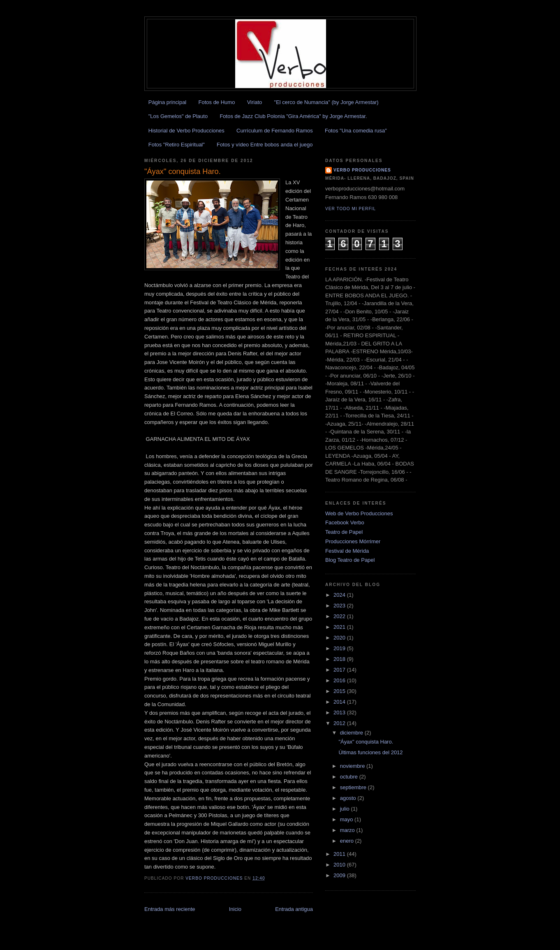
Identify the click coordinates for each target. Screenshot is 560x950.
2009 (340, 875)
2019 (340, 648)
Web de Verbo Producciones (359, 513)
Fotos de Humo (217, 102)
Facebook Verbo (345, 522)
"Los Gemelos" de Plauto (178, 116)
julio (346, 809)
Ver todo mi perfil (351, 209)
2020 (340, 638)
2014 (340, 702)
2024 (340, 595)
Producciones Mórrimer (353, 541)
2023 (340, 606)
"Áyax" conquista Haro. (366, 742)
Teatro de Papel (344, 532)
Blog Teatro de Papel (350, 560)
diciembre (352, 733)
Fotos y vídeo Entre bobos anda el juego (265, 145)
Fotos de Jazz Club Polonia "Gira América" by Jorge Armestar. (293, 116)
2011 (340, 854)
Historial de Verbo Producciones (186, 131)
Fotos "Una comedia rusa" (356, 131)
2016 (340, 680)
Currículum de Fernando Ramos (275, 131)
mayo (347, 819)
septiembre (354, 787)
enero (348, 841)
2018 (340, 659)
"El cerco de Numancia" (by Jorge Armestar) (326, 102)
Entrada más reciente (170, 909)
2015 (340, 691)
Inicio (235, 909)
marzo (348, 830)
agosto (349, 798)
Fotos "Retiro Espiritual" (177, 145)
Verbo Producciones (362, 170)
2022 (340, 616)
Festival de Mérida (347, 551)
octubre (350, 777)
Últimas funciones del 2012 (370, 752)
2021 (340, 627)
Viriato (255, 102)
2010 (340, 865)
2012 (340, 723)
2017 (340, 670)
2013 (340, 712)
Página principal (168, 102)
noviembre (353, 766)
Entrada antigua (294, 909)
